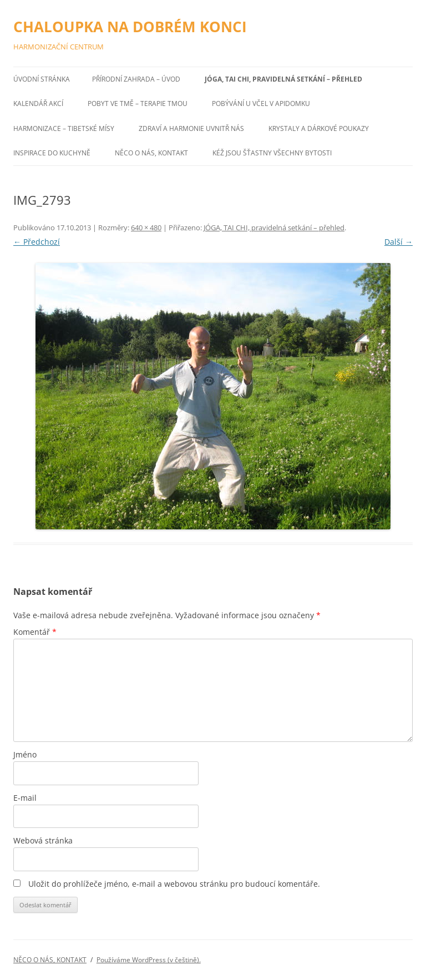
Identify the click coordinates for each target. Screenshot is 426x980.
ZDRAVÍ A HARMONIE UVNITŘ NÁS (191, 128)
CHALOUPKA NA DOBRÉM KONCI (130, 27)
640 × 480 (146, 228)
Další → (399, 242)
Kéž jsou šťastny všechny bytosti (272, 153)
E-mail (25, 798)
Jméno (25, 754)
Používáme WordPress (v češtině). (149, 960)
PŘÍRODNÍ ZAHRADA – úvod (136, 79)
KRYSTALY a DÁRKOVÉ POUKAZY (319, 128)
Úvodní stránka (42, 79)
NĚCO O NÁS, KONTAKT (151, 153)
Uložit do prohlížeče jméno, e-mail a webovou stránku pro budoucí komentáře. (174, 884)
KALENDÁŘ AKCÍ (38, 103)
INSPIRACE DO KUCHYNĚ (52, 153)
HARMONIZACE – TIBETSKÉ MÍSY (64, 128)
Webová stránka (43, 840)
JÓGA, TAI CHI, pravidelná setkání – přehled (283, 79)
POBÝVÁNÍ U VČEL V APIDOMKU (261, 103)
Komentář (35, 632)
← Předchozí (37, 242)
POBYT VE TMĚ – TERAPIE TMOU (138, 103)
